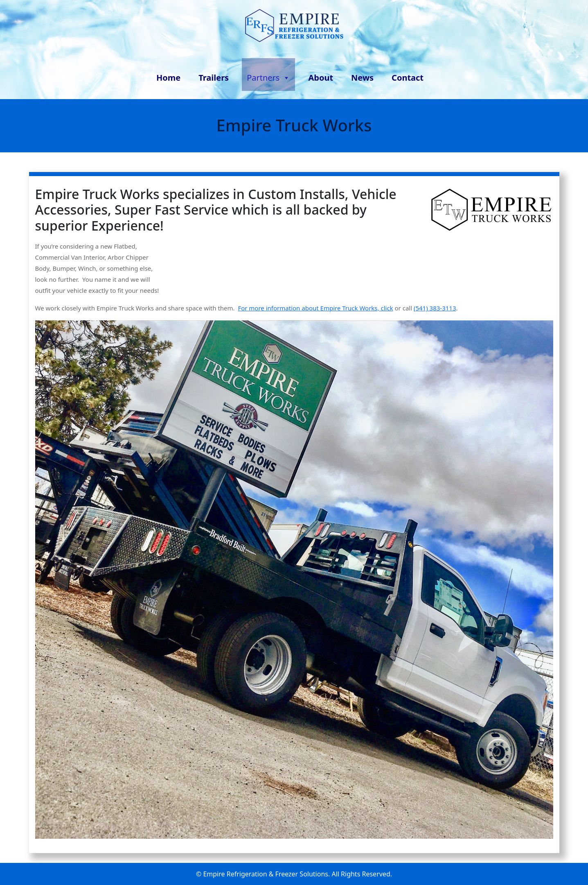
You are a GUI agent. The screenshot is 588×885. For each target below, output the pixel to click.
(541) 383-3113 (435, 308)
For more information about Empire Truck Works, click (315, 308)
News (362, 78)
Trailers (214, 78)
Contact (408, 78)
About (321, 78)
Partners (268, 76)
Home (168, 78)
